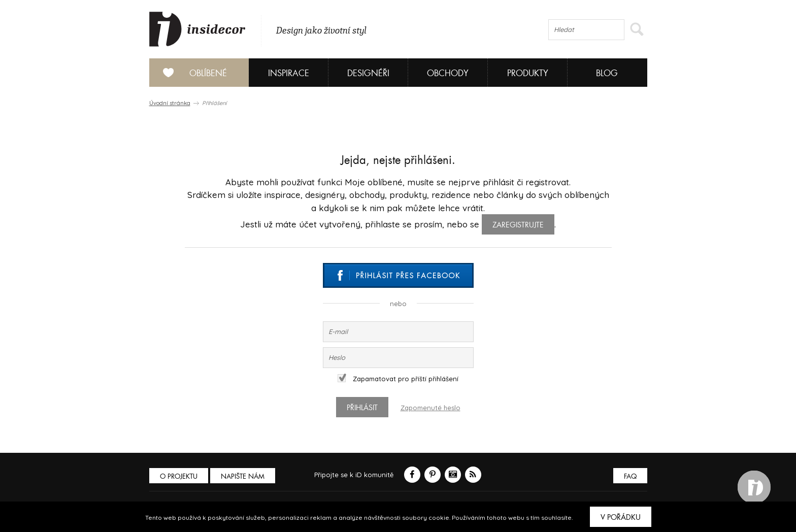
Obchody (448, 73)
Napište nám (243, 476)
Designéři (368, 73)
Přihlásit (362, 408)
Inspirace (289, 73)
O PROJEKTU (179, 476)
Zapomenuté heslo (430, 408)
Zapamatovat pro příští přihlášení (398, 379)
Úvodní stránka (170, 103)
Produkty (528, 73)
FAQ (630, 476)
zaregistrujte (518, 225)
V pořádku (621, 517)
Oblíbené (191, 73)
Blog (607, 73)
